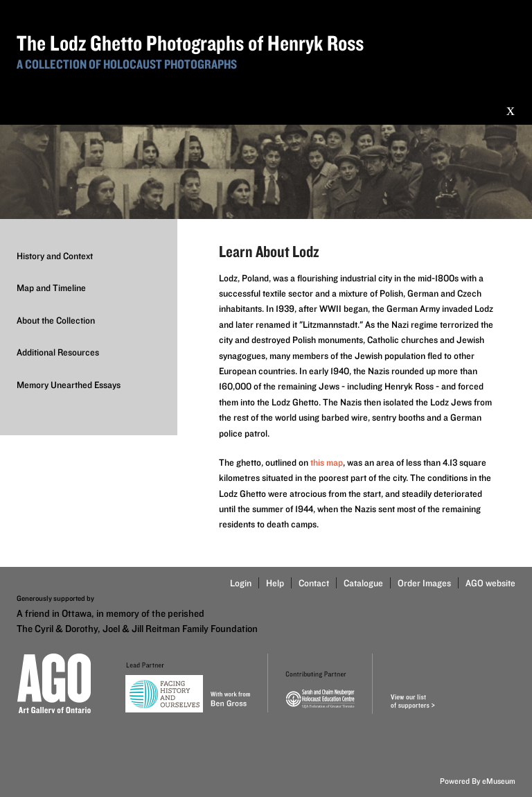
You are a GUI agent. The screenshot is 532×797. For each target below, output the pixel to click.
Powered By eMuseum (478, 781)
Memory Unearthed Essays (69, 385)
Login (241, 583)
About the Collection (56, 320)
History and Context (55, 256)
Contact (314, 583)
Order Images (424, 583)
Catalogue (363, 583)
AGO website (490, 583)
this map (327, 462)
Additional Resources (58, 352)
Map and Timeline (51, 288)
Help (275, 583)
